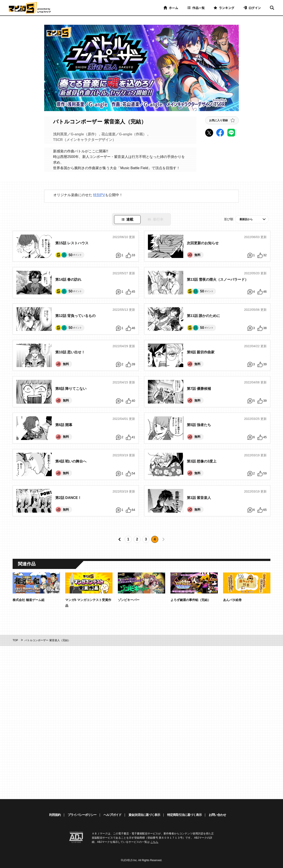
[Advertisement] (106, 723)
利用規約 (55, 815)
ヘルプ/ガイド (112, 815)
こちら (154, 842)
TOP (15, 640)
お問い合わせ (217, 815)
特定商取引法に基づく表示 (184, 815)
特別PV (99, 195)
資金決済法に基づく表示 (144, 815)
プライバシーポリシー (82, 815)
